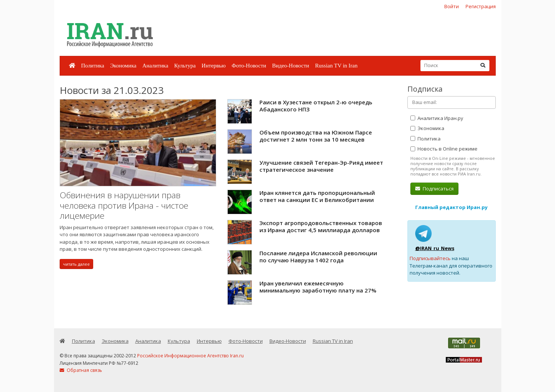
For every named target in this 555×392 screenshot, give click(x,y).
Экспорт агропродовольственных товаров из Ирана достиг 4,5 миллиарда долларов (321, 227)
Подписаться (434, 189)
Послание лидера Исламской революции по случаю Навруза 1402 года (318, 257)
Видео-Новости (291, 66)
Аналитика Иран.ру (437, 118)
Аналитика (155, 66)
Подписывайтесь (430, 258)
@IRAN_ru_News (435, 248)
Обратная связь (81, 370)
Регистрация (481, 6)
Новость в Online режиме (444, 149)
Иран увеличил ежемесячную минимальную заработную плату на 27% (318, 287)
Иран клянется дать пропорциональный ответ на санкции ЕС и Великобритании (317, 196)
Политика (93, 66)
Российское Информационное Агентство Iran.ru (190, 356)
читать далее (76, 264)
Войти (452, 6)
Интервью (214, 66)
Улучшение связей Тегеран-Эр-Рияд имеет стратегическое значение (321, 166)
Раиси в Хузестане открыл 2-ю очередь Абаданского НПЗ (316, 106)
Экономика (123, 66)
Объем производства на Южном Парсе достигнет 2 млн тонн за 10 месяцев (316, 136)
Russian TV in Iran (336, 66)
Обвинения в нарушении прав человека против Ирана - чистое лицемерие (124, 205)
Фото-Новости (249, 66)
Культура (185, 66)
